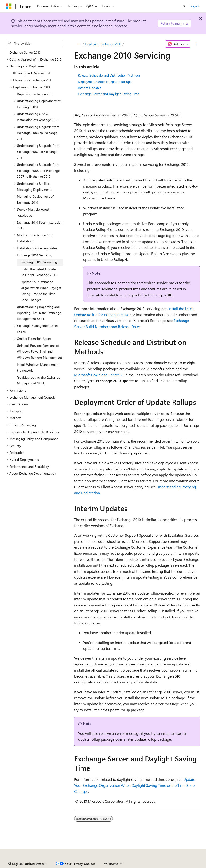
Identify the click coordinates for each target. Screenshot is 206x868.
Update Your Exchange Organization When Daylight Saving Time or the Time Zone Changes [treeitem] (41, 291)
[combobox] (34, 44)
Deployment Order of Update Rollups (105, 82)
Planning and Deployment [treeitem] (32, 73)
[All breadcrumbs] (78, 44)
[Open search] (184, 6)
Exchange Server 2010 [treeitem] (25, 52)
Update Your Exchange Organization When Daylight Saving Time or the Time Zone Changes (135, 785)
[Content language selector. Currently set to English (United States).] (27, 864)
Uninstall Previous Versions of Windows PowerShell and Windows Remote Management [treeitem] (39, 351)
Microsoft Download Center (97, 375)
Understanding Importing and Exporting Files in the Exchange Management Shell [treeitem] (39, 313)
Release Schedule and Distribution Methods (109, 75)
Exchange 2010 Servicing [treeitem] (39, 262)
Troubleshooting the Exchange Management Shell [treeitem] (39, 380)
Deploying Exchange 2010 (103, 44)
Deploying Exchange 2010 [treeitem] (35, 94)
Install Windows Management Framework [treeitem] (38, 368)
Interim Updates (90, 88)
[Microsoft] (9, 6)
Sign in (195, 6)
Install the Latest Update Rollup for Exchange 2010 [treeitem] (39, 272)
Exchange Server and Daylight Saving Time (109, 94)
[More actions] (196, 44)
